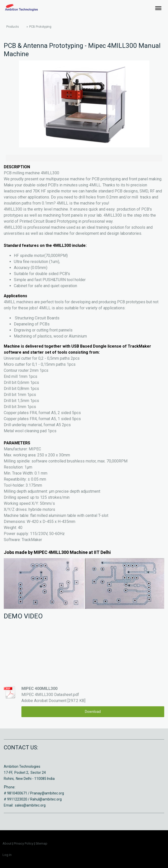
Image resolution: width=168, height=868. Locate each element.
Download (93, 712)
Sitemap (41, 843)
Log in (7, 855)
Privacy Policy (24, 843)
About (7, 843)
